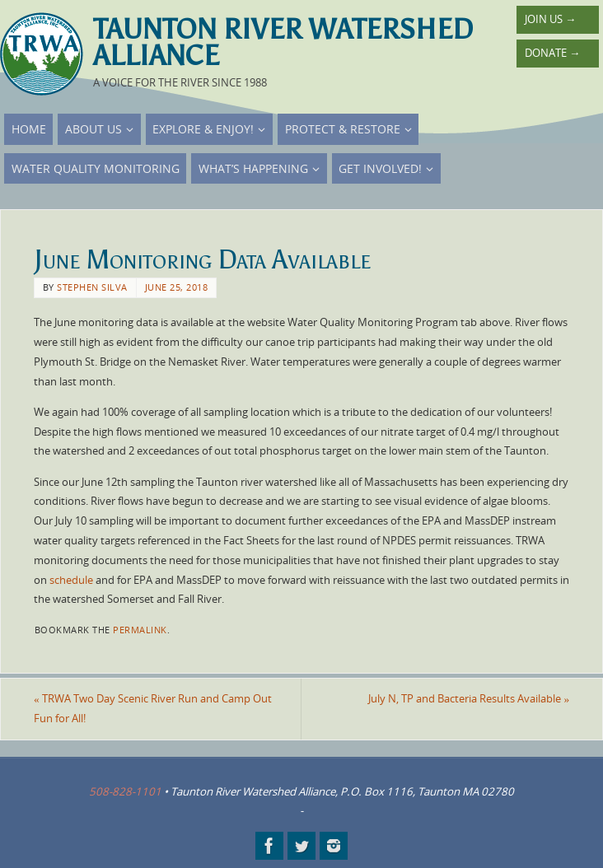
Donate (552, 53)
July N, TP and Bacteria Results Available (469, 698)
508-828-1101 (125, 791)
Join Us (550, 19)
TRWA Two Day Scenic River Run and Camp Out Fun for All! (153, 708)
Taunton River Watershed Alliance (283, 43)
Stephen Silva (92, 287)
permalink (140, 630)
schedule (71, 580)
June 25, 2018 (177, 287)
